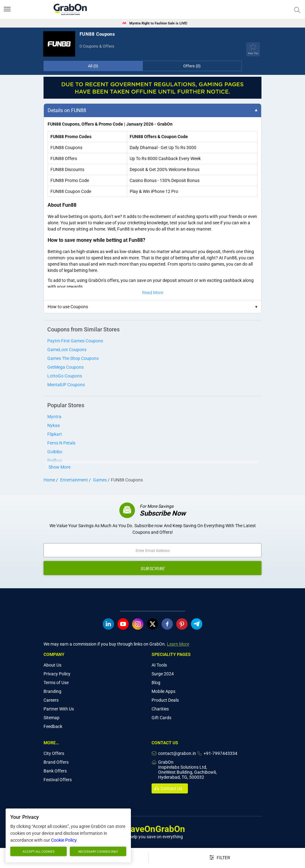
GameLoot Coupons (67, 350)
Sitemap (52, 718)
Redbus (55, 460)
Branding (52, 691)
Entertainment (74, 480)
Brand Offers (56, 762)
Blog (156, 683)
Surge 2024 (163, 674)
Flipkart (55, 434)
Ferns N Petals (61, 443)
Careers (51, 700)
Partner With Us (59, 709)
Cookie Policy (64, 840)
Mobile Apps (163, 691)
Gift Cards (161, 718)
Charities (160, 709)
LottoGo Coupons (65, 376)
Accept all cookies (39, 852)
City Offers (54, 753)
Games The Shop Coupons (73, 358)
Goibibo (55, 452)
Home (49, 480)
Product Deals (165, 700)
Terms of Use (56, 683)
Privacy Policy (57, 674)
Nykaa (54, 425)
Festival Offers (58, 780)
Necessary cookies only (98, 852)
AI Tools (159, 665)
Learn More (178, 644)
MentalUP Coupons (66, 385)
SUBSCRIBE (152, 569)
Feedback (53, 726)
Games (100, 480)
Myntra (54, 417)
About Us (52, 665)
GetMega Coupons (65, 367)
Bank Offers (55, 771)
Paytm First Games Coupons (75, 341)
